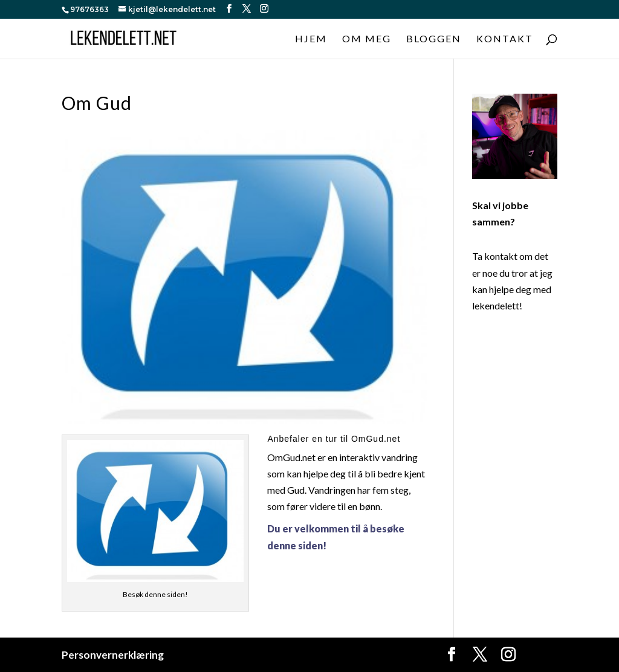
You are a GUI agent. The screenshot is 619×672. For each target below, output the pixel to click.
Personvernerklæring (113, 655)
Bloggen (434, 39)
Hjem (311, 39)
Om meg (367, 39)
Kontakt (505, 39)
